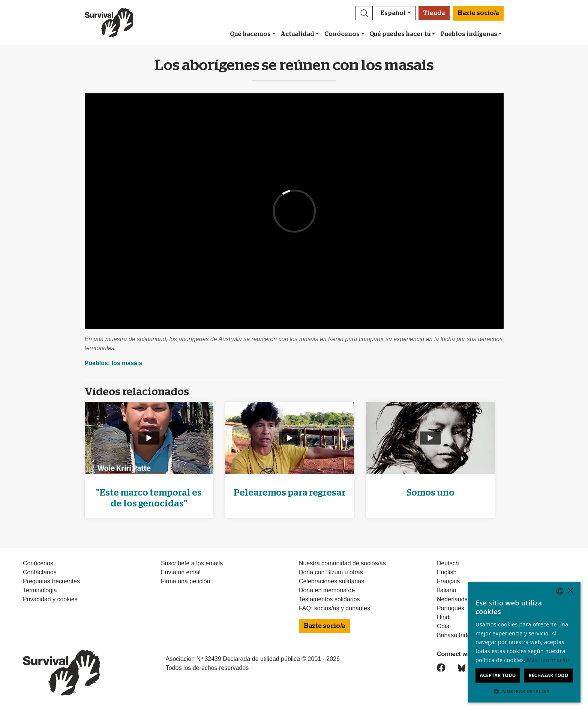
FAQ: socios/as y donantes (334, 608)
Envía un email (181, 572)
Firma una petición (186, 581)
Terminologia (40, 590)
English (447, 572)
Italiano (447, 590)
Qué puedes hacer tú (400, 34)
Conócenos (342, 34)
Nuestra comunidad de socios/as (342, 563)
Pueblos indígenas (469, 34)
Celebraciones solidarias (331, 581)
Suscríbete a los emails (192, 563)
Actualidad (297, 34)
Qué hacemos (250, 34)
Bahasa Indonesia (461, 635)
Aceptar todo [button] (498, 675)
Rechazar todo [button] (548, 675)
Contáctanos (40, 572)
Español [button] (393, 13)
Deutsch (448, 563)
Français (448, 581)
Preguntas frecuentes (51, 581)
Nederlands (452, 599)
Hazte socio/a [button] (478, 13)
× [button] (570, 591)
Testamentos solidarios (329, 599)
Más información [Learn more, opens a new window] (549, 660)
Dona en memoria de (327, 590)
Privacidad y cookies (50, 599)
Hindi (444, 617)
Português (451, 608)
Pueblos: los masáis (114, 363)
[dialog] (524, 642)
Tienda (434, 13)
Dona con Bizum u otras (331, 572)
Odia (443, 626)
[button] (364, 13)
